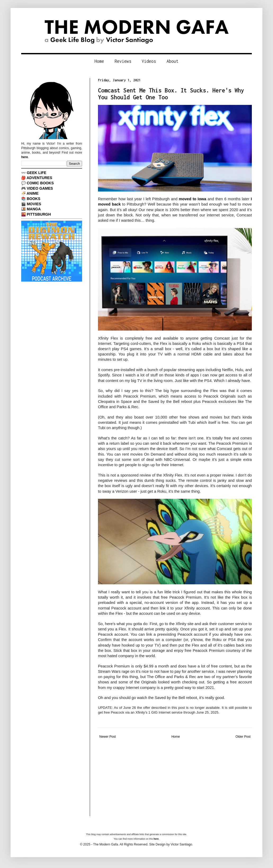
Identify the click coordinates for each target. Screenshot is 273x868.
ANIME (32, 193)
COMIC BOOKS (40, 183)
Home (99, 61)
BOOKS (33, 199)
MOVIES (34, 204)
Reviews (123, 61)
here (24, 157)
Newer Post (108, 737)
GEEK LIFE (37, 173)
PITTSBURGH (39, 214)
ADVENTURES (39, 178)
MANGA (34, 209)
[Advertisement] (175, 779)
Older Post (243, 737)
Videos (149, 61)
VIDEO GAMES (40, 188)
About (173, 61)
